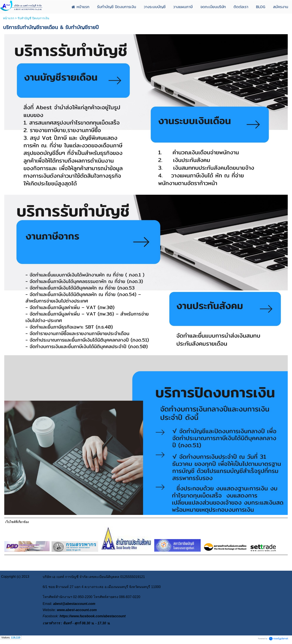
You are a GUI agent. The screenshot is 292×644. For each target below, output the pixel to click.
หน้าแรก (9, 18)
